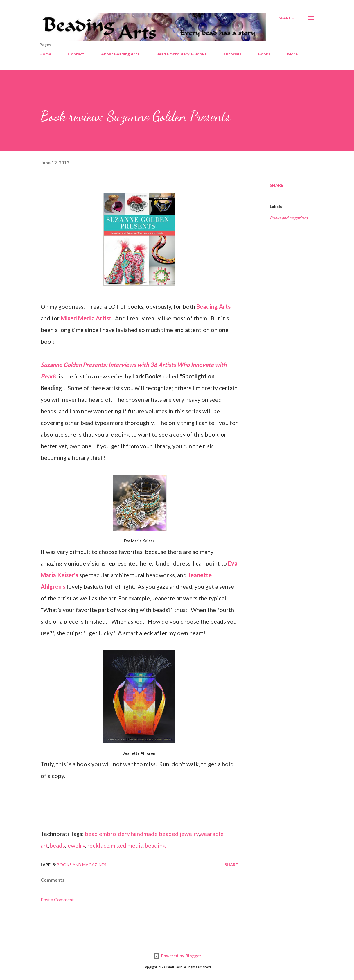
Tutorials (232, 54)
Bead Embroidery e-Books (181, 54)
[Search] (287, 18)
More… (294, 54)
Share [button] (276, 185)
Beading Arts (213, 306)
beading (155, 845)
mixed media (127, 845)
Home (45, 54)
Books (264, 54)
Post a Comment (57, 899)
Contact (76, 54)
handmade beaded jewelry (165, 834)
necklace (98, 845)
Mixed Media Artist (86, 318)
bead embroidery (107, 834)
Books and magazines (289, 218)
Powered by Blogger (177, 956)
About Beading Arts (120, 54)
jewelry (76, 845)
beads (57, 845)
